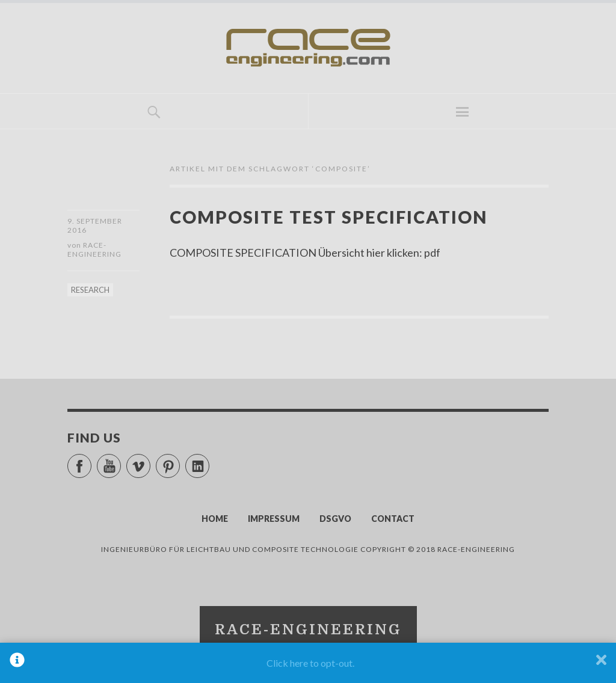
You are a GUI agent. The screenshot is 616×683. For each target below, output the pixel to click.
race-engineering (94, 250)
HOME (215, 519)
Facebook (91, 461)
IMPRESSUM (274, 519)
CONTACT (393, 519)
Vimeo (150, 461)
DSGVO (335, 519)
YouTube (121, 461)
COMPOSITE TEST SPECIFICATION (328, 217)
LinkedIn (209, 461)
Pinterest (180, 461)
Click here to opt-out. (310, 663)
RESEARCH (90, 290)
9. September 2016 (95, 225)
